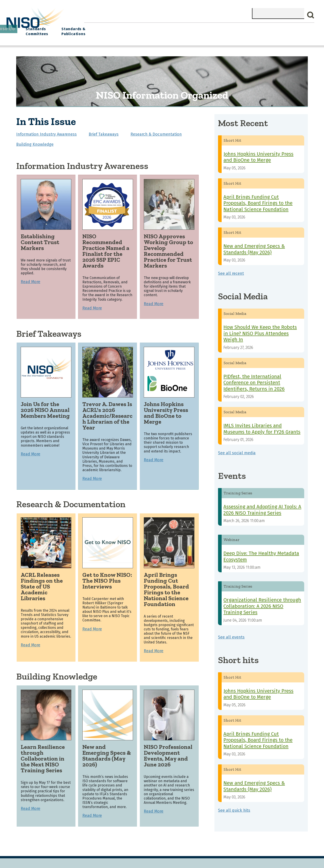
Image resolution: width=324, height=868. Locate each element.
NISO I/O (216, 27)
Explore (171, 27)
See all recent (231, 270)
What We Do (118, 27)
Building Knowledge (35, 141)
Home (94, 27)
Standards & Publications (288, 30)
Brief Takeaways (104, 131)
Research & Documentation (156, 131)
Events (193, 27)
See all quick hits (234, 807)
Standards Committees (244, 30)
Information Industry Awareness (46, 131)
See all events (231, 634)
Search (311, 15)
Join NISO (147, 27)
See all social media (237, 450)
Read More (30, 279)
